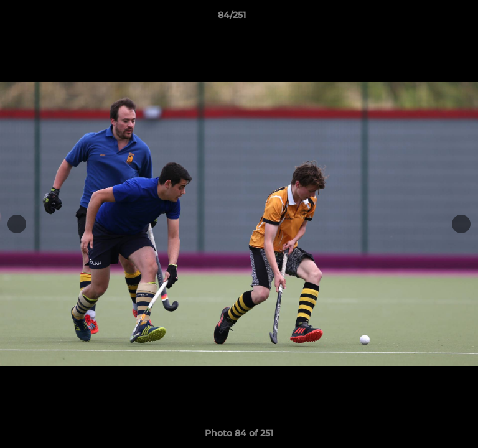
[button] (433, 18)
